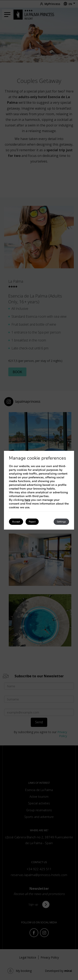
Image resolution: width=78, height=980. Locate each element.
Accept (16, 522)
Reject (32, 522)
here (27, 500)
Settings (61, 522)
